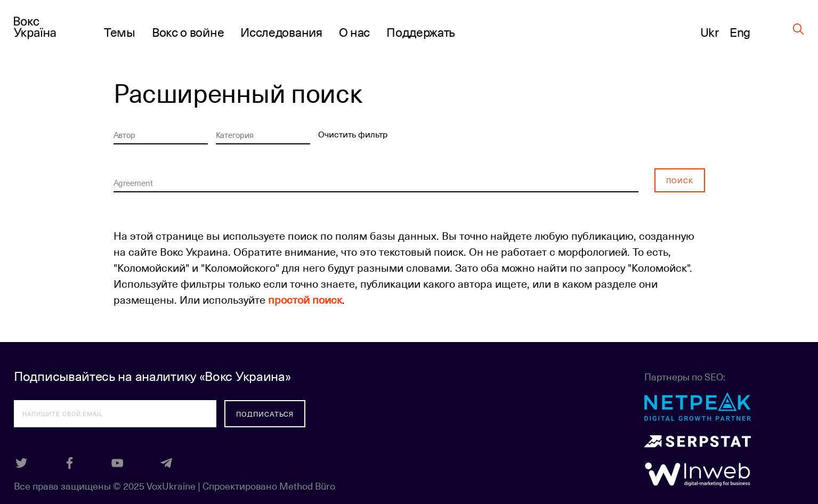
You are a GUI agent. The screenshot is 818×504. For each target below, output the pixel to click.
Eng (740, 32)
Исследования (281, 32)
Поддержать (421, 32)
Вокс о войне (188, 32)
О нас (355, 32)
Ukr (710, 32)
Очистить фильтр (353, 134)
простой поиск (305, 299)
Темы (120, 32)
